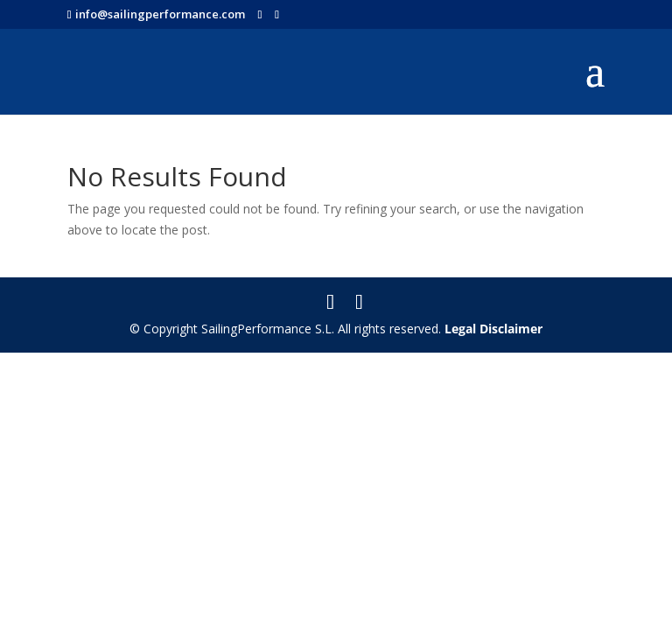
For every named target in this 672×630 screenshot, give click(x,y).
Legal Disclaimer (493, 329)
